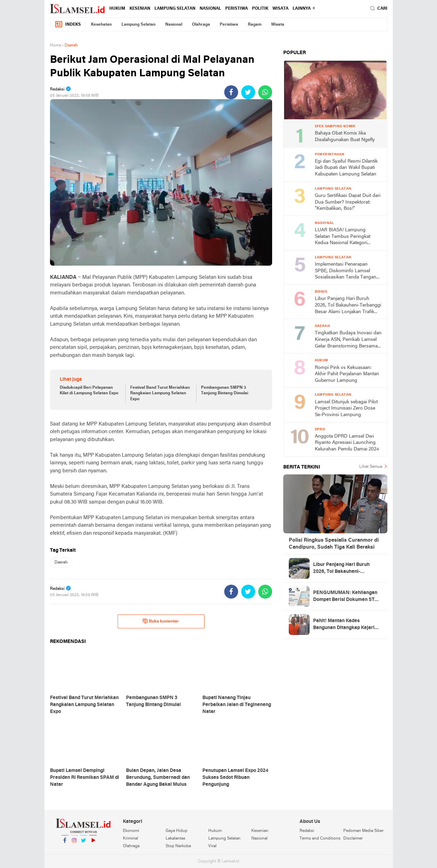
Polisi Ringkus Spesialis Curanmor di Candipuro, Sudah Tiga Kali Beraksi (334, 544)
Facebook (65, 843)
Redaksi (307, 831)
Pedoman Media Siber (363, 831)
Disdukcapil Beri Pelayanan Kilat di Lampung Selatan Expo (89, 391)
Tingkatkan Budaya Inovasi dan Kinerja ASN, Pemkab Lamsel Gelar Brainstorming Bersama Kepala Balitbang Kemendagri (348, 340)
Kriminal (131, 839)
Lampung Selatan (175, 9)
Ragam (255, 25)
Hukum (117, 9)
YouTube (93, 843)
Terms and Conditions (320, 839)
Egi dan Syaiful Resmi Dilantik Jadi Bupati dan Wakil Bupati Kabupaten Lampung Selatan (346, 168)
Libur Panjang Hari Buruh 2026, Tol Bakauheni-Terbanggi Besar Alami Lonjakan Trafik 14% (348, 306)
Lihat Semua (371, 467)
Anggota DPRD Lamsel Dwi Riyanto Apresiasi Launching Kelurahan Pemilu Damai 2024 (347, 443)
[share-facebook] (231, 92)
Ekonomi (131, 831)
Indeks (68, 24)
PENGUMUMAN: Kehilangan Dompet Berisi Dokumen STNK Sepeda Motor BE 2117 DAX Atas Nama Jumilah (347, 597)
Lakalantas (175, 839)
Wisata (280, 9)
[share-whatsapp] (265, 92)
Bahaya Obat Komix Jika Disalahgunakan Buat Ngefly (345, 137)
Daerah (61, 562)
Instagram (74, 843)
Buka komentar (161, 621)
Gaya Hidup (177, 831)
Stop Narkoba (178, 846)
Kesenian (140, 9)
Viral (212, 846)
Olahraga (201, 25)
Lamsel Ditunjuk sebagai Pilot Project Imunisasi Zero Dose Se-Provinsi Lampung (346, 409)
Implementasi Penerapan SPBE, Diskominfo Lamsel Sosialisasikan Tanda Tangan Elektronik (346, 271)
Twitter (84, 843)
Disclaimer (353, 839)
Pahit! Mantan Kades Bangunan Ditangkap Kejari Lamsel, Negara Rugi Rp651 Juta (344, 625)
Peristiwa (237, 9)
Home (56, 45)
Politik (260, 9)
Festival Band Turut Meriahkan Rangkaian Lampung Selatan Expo (160, 394)
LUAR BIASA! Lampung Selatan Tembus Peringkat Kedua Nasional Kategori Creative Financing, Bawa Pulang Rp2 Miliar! (343, 237)
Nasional (210, 9)
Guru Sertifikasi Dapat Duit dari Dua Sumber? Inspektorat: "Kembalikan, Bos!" (348, 202)
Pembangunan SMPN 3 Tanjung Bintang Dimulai (225, 391)
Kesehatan (101, 25)
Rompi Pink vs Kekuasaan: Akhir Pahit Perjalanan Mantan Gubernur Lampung (347, 374)
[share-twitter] (248, 92)
